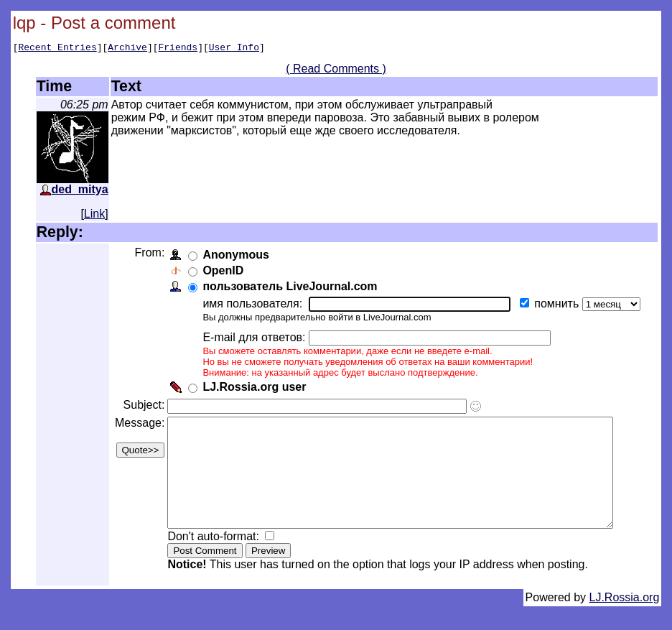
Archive (127, 49)
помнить (556, 306)
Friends (178, 49)
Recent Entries (57, 49)
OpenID (221, 273)
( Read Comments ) (342, 71)
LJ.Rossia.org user (253, 389)
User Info (234, 49)
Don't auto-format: (213, 560)
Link (94, 216)
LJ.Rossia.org (625, 621)
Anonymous (234, 257)
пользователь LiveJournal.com (288, 288)
